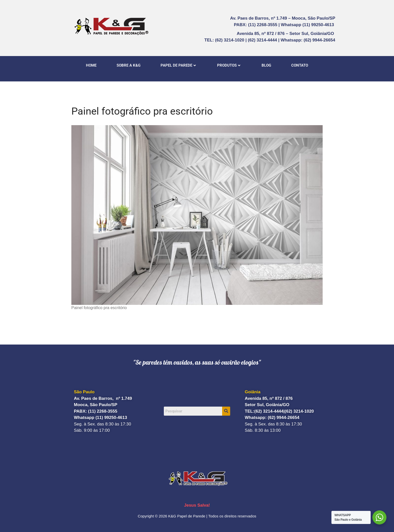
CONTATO (300, 65)
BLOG (266, 65)
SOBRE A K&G (129, 65)
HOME (91, 65)
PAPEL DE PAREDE (178, 65)
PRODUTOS (229, 65)
